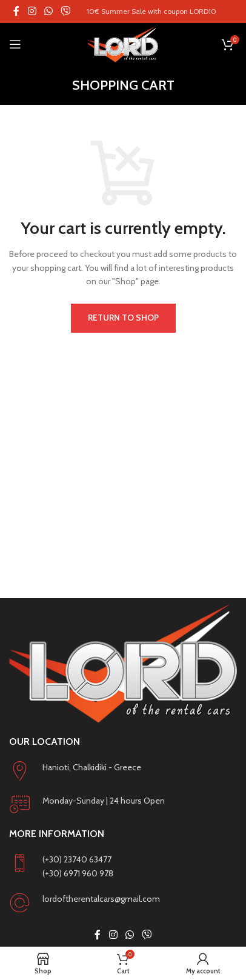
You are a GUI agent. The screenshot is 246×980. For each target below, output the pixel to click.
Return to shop (123, 318)
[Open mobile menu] (15, 44)
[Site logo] (123, 44)
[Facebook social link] (16, 11)
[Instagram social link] (32, 11)
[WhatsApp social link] (48, 11)
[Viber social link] (66, 11)
